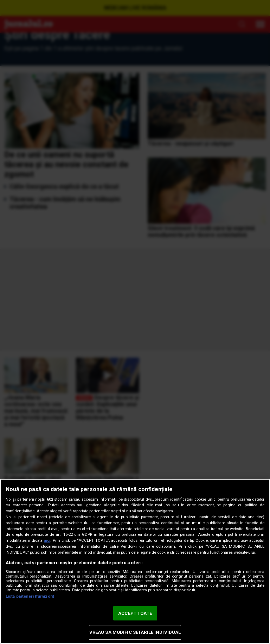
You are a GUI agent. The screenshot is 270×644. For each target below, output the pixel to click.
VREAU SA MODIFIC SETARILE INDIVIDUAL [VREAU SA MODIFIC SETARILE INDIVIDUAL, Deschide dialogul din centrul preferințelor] (135, 632)
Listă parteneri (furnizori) (30, 596)
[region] (135, 561)
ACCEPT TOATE (135, 613)
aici (47, 541)
